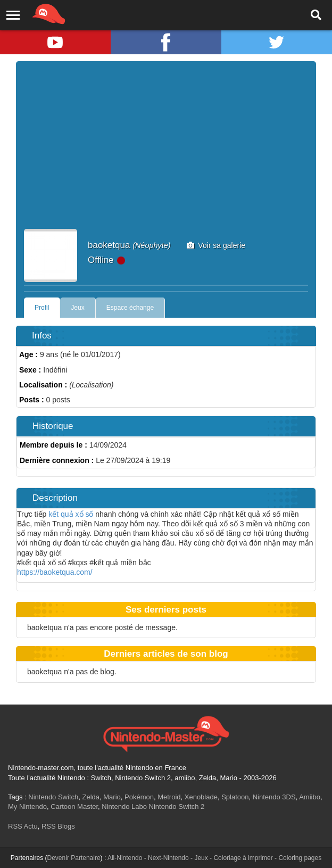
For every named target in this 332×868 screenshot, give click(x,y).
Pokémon (139, 797)
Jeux (77, 308)
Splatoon (235, 797)
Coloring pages (300, 858)
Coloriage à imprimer (243, 858)
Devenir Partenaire (74, 858)
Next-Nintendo (168, 858)
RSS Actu (23, 826)
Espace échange (130, 308)
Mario (112, 797)
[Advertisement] (166, 149)
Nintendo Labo (124, 807)
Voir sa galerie (216, 245)
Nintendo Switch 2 (177, 807)
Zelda (91, 797)
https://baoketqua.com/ (55, 572)
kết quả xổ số (71, 514)
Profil (42, 308)
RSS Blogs (58, 826)
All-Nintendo (125, 858)
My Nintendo (27, 807)
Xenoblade (201, 797)
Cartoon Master (74, 807)
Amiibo (310, 797)
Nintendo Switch (53, 797)
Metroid (169, 797)
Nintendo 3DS (274, 797)
